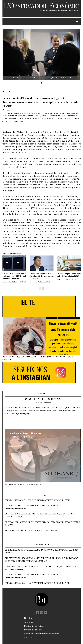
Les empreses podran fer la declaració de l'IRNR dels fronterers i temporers (14, 276)
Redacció (10, 110)
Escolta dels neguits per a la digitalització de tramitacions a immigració (42, 276)
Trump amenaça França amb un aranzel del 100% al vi (32, 530)
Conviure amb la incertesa (43, 399)
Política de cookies (33, 630)
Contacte (29, 638)
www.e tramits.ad (38, 147)
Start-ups (7, 91)
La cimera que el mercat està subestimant (23, 485)
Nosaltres (29, 618)
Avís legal (29, 622)
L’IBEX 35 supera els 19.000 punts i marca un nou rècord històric (38, 500)
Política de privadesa (34, 626)
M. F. (31, 282)
